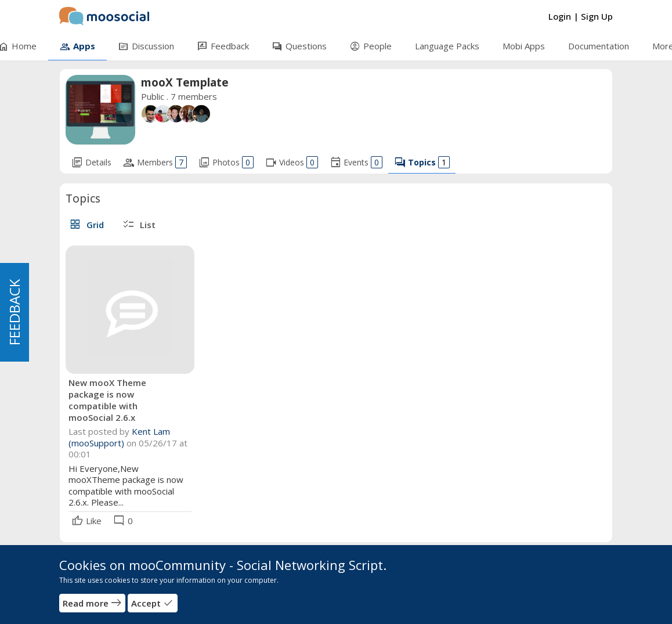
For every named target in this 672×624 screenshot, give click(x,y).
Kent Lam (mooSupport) (119, 437)
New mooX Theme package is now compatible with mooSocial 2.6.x (107, 400)
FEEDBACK (14, 312)
